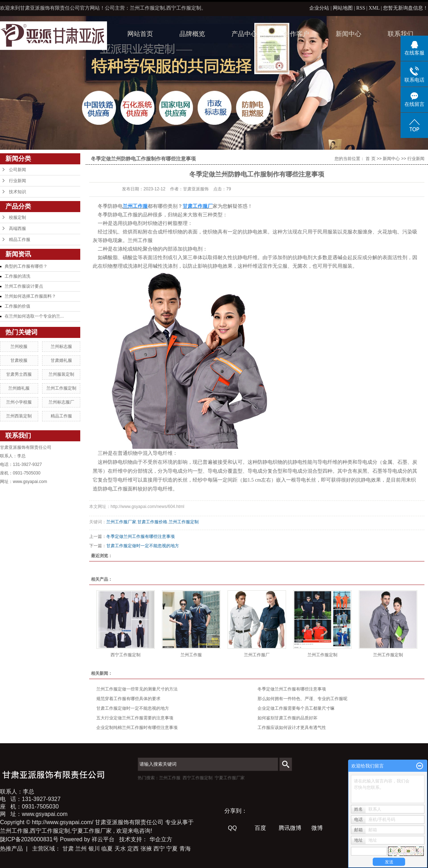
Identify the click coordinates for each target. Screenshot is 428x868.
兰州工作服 (191, 655)
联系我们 (401, 34)
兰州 (81, 849)
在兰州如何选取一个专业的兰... (34, 316)
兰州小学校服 (19, 402)
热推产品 (11, 849)
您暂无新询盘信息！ (406, 8)
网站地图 (343, 8)
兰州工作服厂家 (121, 522)
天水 (120, 849)
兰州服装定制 (61, 374)
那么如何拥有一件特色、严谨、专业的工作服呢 (302, 699)
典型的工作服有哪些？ (26, 266)
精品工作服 (20, 240)
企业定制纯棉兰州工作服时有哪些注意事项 (137, 728)
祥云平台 (103, 839)
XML (374, 8)
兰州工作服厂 (257, 655)
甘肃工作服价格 (152, 522)
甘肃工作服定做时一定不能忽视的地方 (143, 546)
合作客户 (296, 34)
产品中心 (244, 34)
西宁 (159, 849)
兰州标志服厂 (61, 402)
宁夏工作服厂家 (230, 778)
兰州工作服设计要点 (24, 286)
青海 (185, 849)
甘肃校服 (19, 360)
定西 (133, 849)
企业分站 (319, 8)
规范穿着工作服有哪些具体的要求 (128, 699)
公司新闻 (17, 170)
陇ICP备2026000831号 (29, 839)
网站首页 (140, 34)
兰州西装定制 (19, 416)
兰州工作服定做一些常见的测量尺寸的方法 (137, 689)
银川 (94, 849)
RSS (361, 8)
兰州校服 (19, 346)
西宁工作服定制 (126, 655)
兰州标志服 (61, 346)
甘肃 (68, 849)
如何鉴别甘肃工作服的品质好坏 (287, 718)
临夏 (107, 849)
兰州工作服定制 (61, 388)
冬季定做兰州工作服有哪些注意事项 (141, 536)
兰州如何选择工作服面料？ (30, 296)
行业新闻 (17, 181)
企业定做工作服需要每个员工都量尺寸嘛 (296, 708)
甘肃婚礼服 (61, 360)
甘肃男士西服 (19, 374)
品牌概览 (192, 34)
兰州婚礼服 (19, 388)
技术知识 (17, 192)
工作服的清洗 (17, 276)
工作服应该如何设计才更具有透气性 (292, 728)
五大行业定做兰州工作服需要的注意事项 (135, 718)
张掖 (146, 849)
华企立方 (161, 839)
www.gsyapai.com (30, 482)
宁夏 (172, 849)
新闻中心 (348, 34)
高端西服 (17, 228)
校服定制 (17, 217)
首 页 (370, 159)
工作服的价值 (17, 306)
